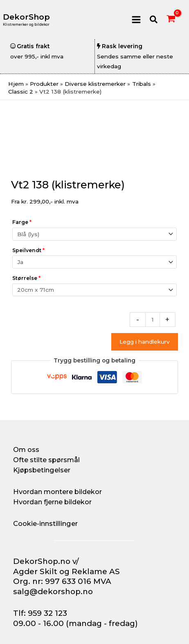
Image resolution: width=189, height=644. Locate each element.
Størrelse (26, 278)
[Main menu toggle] (136, 19)
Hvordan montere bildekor (57, 492)
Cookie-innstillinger (45, 523)
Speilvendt (28, 250)
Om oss (26, 449)
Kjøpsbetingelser (42, 470)
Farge (22, 222)
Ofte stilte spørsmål (46, 460)
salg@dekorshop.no (53, 591)
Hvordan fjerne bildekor (52, 502)
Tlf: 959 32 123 (40, 613)
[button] (154, 20)
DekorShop (26, 17)
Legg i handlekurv (145, 342)
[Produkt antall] (153, 320)
